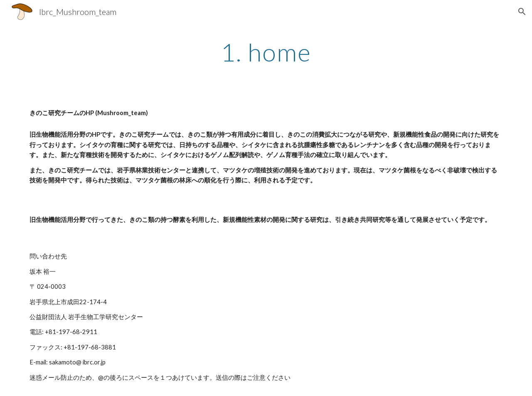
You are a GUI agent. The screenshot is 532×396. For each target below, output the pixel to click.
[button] (522, 12)
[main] (266, 52)
